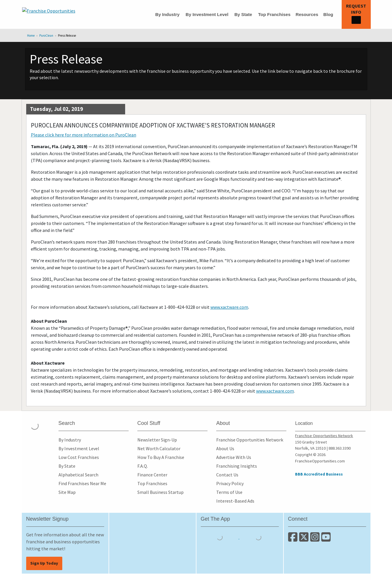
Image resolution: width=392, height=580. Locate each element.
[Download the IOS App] (220, 537)
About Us (225, 448)
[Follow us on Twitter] (305, 539)
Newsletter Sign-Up (157, 440)
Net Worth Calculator (159, 448)
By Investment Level (207, 14)
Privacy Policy (230, 483)
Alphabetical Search (78, 475)
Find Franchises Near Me (82, 483)
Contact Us (227, 475)
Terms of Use (229, 492)
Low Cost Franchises (79, 457)
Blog (328, 14)
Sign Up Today (44, 563)
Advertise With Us (234, 457)
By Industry (167, 14)
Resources (307, 14)
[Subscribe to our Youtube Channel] (326, 539)
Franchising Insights (237, 466)
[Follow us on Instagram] (316, 539)
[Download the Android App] (258, 537)
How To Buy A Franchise (161, 457)
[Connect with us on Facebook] (294, 539)
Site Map (67, 492)
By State (243, 14)
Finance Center (152, 475)
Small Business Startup (160, 492)
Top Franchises (274, 14)
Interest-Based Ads (235, 501)
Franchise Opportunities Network (250, 440)
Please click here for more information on (84, 135)
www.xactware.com (229, 307)
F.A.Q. (143, 466)
